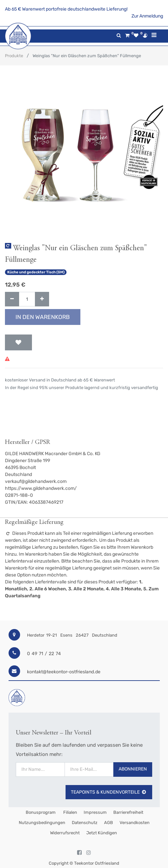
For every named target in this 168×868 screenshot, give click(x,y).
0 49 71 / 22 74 (44, 654)
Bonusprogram (40, 812)
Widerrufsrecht (65, 833)
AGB (109, 823)
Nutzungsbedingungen (42, 823)
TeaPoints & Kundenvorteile (109, 792)
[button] (18, 342)
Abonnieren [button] (133, 769)
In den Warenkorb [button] (43, 317)
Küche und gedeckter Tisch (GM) (36, 272)
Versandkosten (135, 823)
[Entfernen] (12, 299)
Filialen (70, 812)
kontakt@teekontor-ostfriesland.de (64, 672)
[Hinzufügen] (42, 299)
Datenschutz (85, 823)
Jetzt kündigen (102, 833)
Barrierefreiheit (128, 812)
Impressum (95, 812)
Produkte (14, 56)
